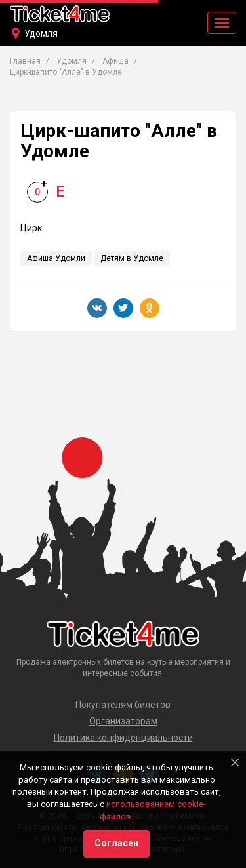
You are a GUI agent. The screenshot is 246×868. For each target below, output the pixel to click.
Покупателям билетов (123, 705)
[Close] (235, 762)
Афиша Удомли (56, 258)
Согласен (116, 843)
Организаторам (123, 721)
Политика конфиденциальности (123, 738)
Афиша (115, 61)
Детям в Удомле (132, 258)
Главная (25, 61)
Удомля (41, 33)
